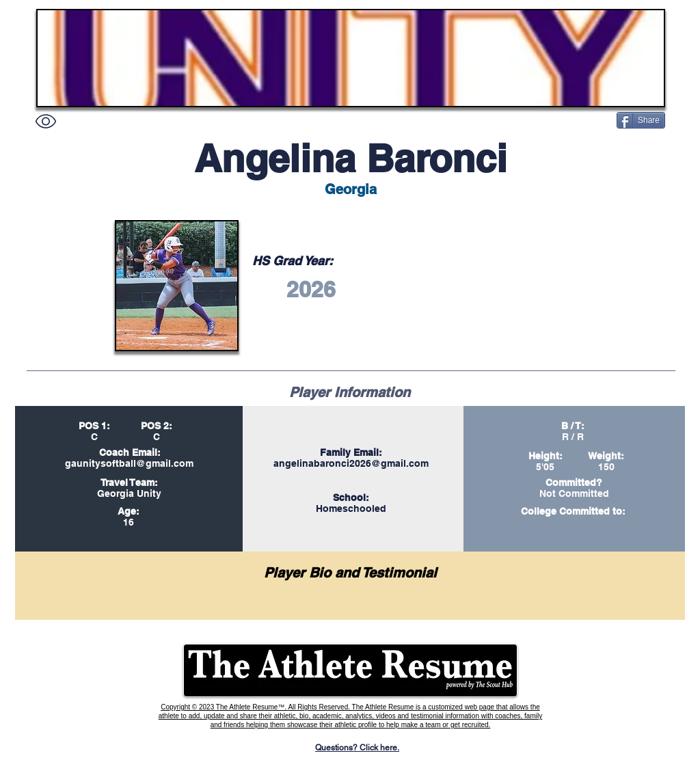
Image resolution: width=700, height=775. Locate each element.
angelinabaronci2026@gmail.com (351, 463)
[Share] (641, 120)
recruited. (476, 725)
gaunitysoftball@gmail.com (129, 463)
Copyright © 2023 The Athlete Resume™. (224, 707)
